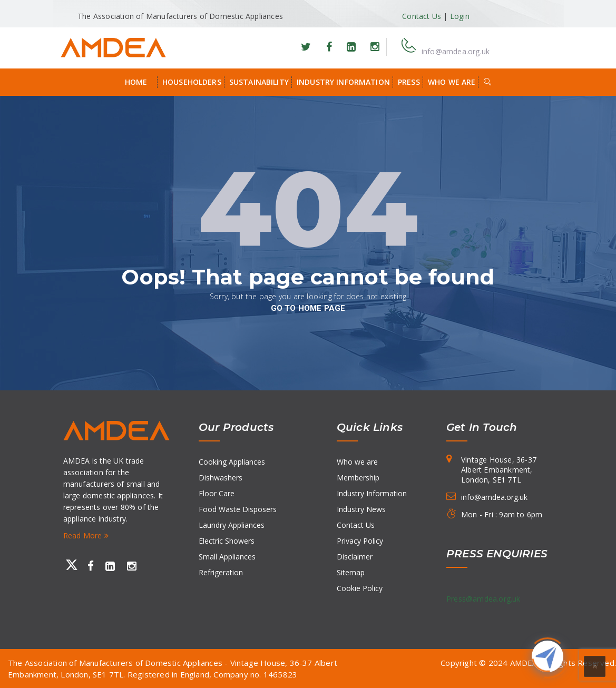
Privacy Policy (360, 541)
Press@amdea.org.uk (483, 599)
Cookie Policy (360, 588)
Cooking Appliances (232, 462)
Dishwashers (221, 478)
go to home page (308, 308)
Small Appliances (227, 557)
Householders (192, 82)
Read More (86, 535)
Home (136, 82)
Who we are (452, 82)
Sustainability (259, 82)
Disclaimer (355, 557)
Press (409, 82)
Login (460, 16)
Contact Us (422, 16)
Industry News (361, 509)
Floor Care (217, 493)
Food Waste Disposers (238, 509)
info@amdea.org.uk (456, 51)
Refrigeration (221, 572)
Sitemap (351, 572)
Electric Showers (227, 541)
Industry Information (343, 82)
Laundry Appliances (232, 525)
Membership (358, 478)
